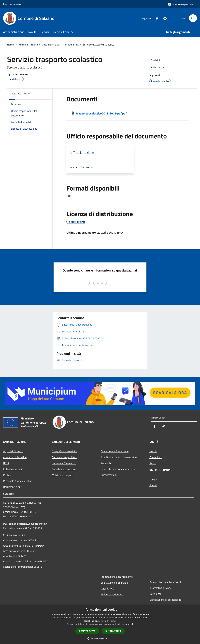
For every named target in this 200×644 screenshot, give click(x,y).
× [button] (196, 608)
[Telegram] (164, 18)
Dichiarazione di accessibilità (165, 600)
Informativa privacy (160, 588)
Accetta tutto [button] (87, 631)
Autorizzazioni (109, 475)
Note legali (155, 594)
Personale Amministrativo (18, 481)
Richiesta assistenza (112, 594)
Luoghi (153, 479)
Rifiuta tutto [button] (113, 631)
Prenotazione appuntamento (117, 577)
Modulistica (72, 45)
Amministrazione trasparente (166, 582)
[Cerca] (193, 18)
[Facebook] (155, 18)
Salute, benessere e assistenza (118, 469)
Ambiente (106, 463)
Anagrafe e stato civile (64, 451)
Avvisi (153, 463)
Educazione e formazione (115, 451)
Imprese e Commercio (64, 463)
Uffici (6, 463)
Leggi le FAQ (108, 588)
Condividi (157, 60)
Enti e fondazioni (13, 469)
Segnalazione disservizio (114, 583)
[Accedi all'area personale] (180, 4)
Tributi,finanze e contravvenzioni (119, 457)
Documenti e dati (51, 45)
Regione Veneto (12, 4)
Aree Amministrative (15, 457)
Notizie (153, 451)
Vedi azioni (158, 67)
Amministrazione (28, 45)
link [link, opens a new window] (132, 624)
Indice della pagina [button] (21, 94)
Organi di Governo (13, 451)
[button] (100, 638)
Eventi (153, 485)
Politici (7, 475)
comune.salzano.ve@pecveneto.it (28, 524)
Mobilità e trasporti (63, 475)
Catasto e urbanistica (64, 469)
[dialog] (100, 624)
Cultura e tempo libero (64, 457)
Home (10, 45)
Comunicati (156, 457)
